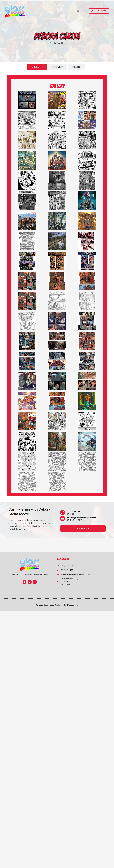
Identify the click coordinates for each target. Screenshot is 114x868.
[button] (78, 11)
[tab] (37, 67)
